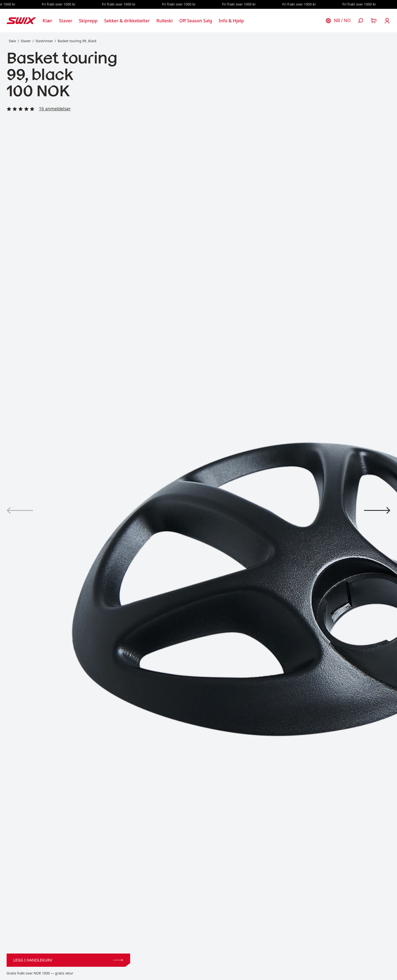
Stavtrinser (44, 41)
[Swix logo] (21, 21)
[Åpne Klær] (48, 21)
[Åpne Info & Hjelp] (231, 21)
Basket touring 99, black (77, 41)
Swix (12, 41)
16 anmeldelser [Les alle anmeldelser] (55, 109)
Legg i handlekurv (68, 960)
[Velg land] (338, 21)
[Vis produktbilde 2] (377, 510)
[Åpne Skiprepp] (88, 21)
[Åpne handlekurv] (374, 21)
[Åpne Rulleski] (164, 21)
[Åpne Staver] (66, 21)
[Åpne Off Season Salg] (196, 21)
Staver (26, 41)
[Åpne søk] (361, 21)
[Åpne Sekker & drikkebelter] (127, 21)
